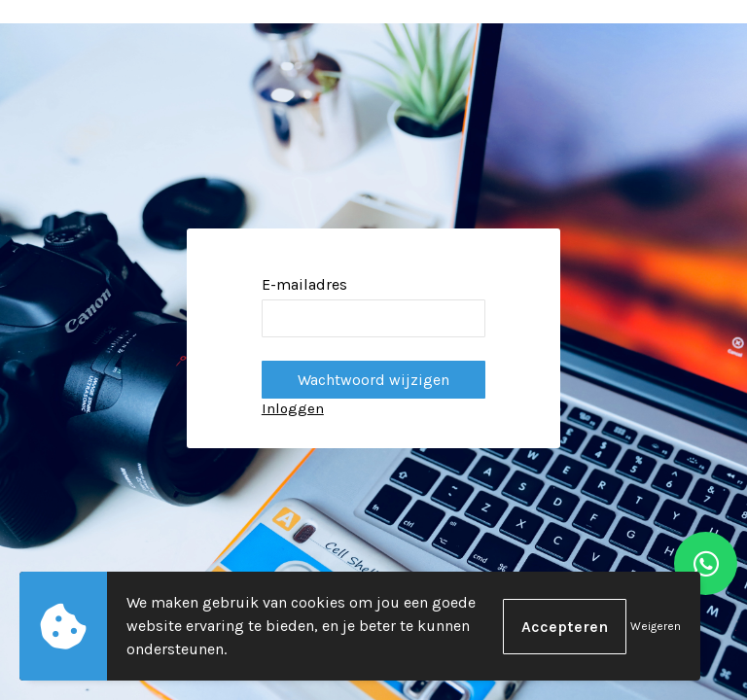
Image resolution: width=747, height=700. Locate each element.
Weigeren (656, 626)
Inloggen (293, 408)
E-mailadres (304, 284)
